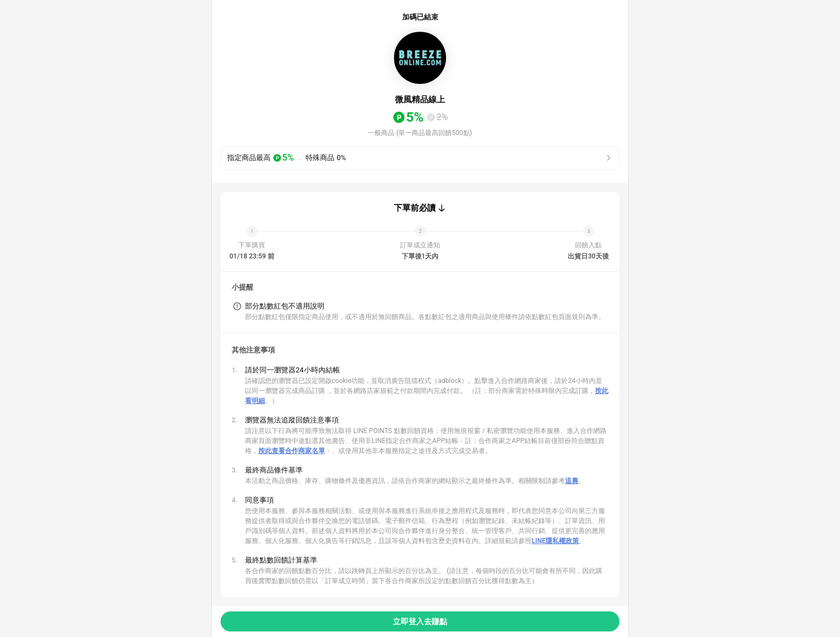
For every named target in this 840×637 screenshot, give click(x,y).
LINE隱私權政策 (555, 541)
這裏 (572, 481)
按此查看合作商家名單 (292, 451)
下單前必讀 (415, 208)
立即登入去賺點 (420, 621)
